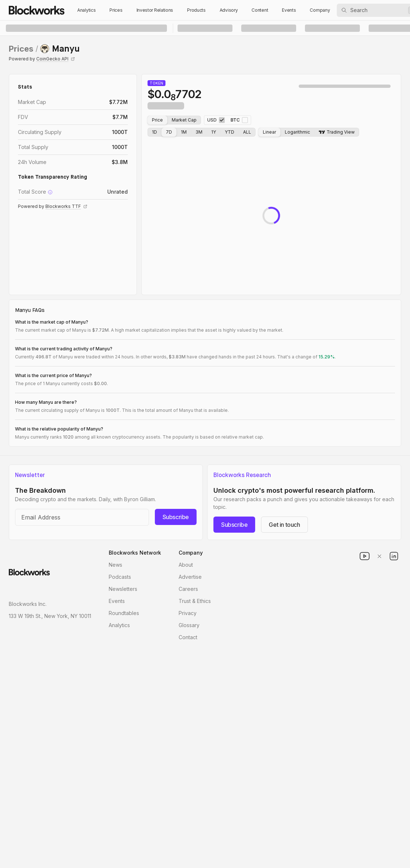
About (186, 565)
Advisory (229, 10)
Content (260, 10)
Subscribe (176, 517)
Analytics (86, 10)
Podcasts (120, 577)
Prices (116, 10)
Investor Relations (155, 10)
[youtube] (365, 556)
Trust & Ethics (195, 601)
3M (199, 132)
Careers (188, 589)
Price (157, 120)
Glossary (189, 625)
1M (184, 132)
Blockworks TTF (66, 206)
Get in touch (284, 525)
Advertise (190, 577)
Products (196, 10)
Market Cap (184, 120)
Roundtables (124, 613)
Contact (188, 637)
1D (154, 132)
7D (169, 132)
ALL (247, 132)
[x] (379, 556)
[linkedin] (394, 556)
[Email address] (82, 517)
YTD (230, 132)
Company (320, 10)
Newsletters (123, 589)
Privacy (188, 613)
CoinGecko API (56, 59)
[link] (60, 49)
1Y (214, 132)
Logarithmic (297, 132)
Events (289, 10)
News (115, 565)
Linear (269, 132)
